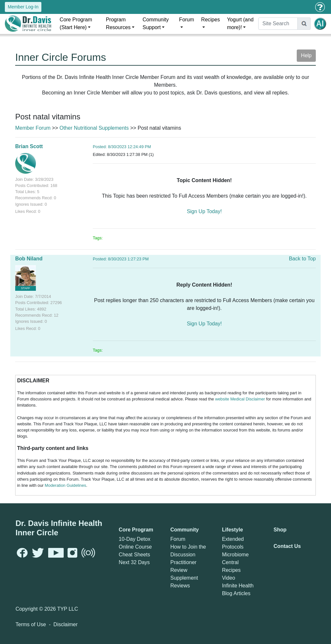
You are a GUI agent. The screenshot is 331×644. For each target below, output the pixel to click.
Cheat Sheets (134, 555)
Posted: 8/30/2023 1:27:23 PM (121, 259)
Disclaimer (65, 624)
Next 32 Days (134, 562)
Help (306, 55)
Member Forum (33, 128)
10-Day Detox (134, 539)
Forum (187, 20)
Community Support (156, 23)
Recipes (210, 20)
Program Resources (118, 23)
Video (229, 578)
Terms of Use (31, 624)
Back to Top (302, 259)
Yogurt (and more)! (240, 23)
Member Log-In (23, 7)
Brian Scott (29, 146)
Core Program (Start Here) (76, 23)
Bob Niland (29, 259)
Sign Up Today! (204, 211)
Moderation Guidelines (65, 485)
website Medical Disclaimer (240, 399)
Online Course (135, 547)
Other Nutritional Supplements (94, 128)
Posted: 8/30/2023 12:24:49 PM (122, 147)
